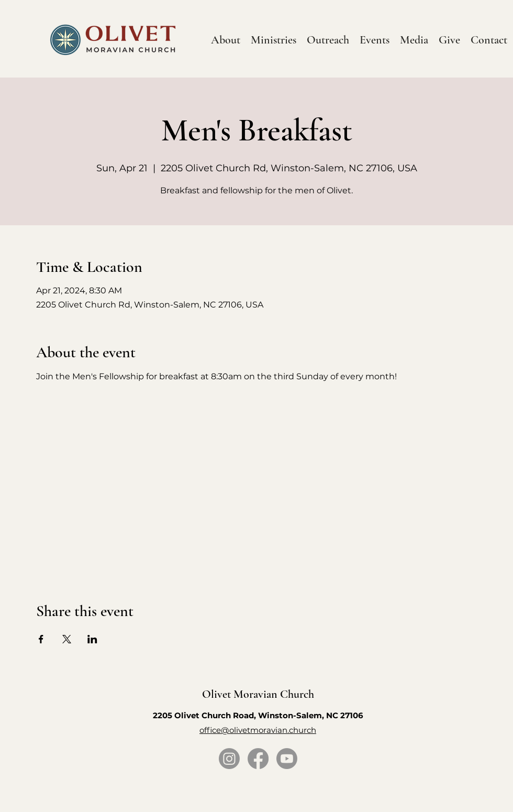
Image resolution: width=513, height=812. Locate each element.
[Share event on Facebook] (41, 639)
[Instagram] (229, 759)
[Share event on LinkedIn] (92, 639)
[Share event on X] (67, 639)
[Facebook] (258, 759)
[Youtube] (287, 759)
